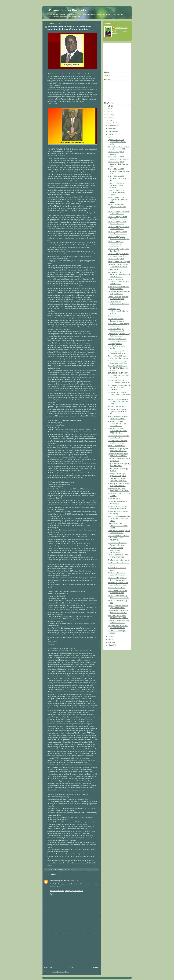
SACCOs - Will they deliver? (118, 407)
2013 (109, 112)
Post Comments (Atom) (61, 972)
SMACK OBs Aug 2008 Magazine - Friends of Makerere (116, 192)
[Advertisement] (60, 949)
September (112, 132)
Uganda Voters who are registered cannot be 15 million (117, 142)
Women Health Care (115, 270)
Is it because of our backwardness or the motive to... (119, 304)
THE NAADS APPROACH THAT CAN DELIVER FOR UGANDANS (119, 387)
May (110, 639)
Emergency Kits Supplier (74, 891)
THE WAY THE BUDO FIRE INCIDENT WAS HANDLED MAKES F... (118, 368)
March (111, 645)
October (111, 129)
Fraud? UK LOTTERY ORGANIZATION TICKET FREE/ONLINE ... (118, 424)
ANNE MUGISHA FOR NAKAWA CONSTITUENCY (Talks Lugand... (118, 282)
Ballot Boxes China (57, 891)
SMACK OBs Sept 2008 (116, 259)
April (110, 642)
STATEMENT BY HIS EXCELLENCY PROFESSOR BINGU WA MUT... (119, 275)
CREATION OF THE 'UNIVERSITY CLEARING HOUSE (118, 526)
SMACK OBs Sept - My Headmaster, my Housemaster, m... (116, 244)
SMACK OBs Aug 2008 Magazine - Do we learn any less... (119, 171)
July (110, 137)
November (112, 126)
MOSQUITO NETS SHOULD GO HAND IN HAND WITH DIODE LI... (118, 402)
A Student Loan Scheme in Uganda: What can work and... (117, 412)
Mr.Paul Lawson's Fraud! (116, 446)
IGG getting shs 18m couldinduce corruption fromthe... (117, 346)
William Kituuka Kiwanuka (67, 10)
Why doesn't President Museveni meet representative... (116, 550)
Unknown (53, 881)
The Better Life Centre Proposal (119, 560)
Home (72, 967)
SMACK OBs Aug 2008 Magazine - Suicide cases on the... (119, 178)
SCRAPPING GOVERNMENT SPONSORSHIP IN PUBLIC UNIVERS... (119, 375)
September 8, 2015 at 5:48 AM (68, 881)
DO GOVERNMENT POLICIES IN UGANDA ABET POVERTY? (119, 538)
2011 (109, 118)
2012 (109, 115)
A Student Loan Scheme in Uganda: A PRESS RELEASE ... (119, 394)
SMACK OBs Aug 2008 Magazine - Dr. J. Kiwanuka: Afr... (119, 164)
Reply (52, 894)
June (110, 637)
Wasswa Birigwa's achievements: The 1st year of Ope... (118, 311)
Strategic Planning (114, 316)
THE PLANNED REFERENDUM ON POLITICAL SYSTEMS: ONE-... (119, 519)
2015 (109, 106)
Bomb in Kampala (114, 499)
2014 (109, 109)
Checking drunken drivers (117, 588)
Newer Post (48, 967)
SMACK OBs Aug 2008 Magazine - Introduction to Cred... (118, 200)
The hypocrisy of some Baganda (119, 262)
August (111, 134)
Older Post (96, 967)
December (112, 123)
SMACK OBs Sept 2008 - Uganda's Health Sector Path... (117, 207)
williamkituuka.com (121, 28)
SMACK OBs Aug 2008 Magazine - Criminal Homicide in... (116, 185)
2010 (109, 120)
